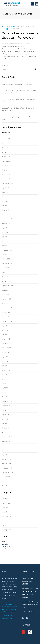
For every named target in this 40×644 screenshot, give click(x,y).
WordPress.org (6, 549)
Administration (6, 503)
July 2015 (5, 388)
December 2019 (7, 308)
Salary (4, 521)
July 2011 (5, 455)
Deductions (5, 507)
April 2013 (5, 424)
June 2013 (5, 419)
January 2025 (6, 157)
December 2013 (7, 410)
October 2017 (6, 348)
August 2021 (6, 268)
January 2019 (6, 317)
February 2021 (6, 281)
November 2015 (7, 383)
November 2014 (7, 406)
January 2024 (6, 174)
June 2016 (5, 379)
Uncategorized (20, 26)
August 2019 (6, 312)
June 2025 (5, 143)
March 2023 (5, 210)
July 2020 (5, 290)
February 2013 (6, 432)
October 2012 (6, 441)
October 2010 (6, 464)
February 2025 (6, 152)
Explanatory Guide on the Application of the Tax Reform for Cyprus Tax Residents (19, 92)
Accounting (5, 499)
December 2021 (7, 250)
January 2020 (6, 303)
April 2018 (5, 335)
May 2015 (5, 392)
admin (4, 29)
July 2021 (5, 272)
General (4, 512)
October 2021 (6, 259)
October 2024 (6, 161)
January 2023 (6, 214)
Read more (7, 66)
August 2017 (6, 352)
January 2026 (6, 139)
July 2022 (5, 228)
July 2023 (5, 192)
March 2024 (5, 170)
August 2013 (6, 415)
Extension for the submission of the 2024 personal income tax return (18, 109)
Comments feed (7, 546)
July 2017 (5, 357)
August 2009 (6, 477)
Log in (4, 542)
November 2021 (7, 254)
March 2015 (5, 397)
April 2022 (5, 237)
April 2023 (5, 206)
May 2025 (5, 148)
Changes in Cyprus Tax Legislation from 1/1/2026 (17, 84)
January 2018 (6, 339)
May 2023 (5, 201)
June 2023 (5, 197)
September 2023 (7, 183)
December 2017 (7, 343)
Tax (3, 525)
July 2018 (5, 326)
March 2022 (5, 241)
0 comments (8, 26)
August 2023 (6, 188)
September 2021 (7, 263)
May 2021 (5, 277)
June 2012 (5, 446)
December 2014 (7, 401)
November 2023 (7, 179)
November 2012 (7, 437)
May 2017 (5, 361)
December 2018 (7, 321)
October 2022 (6, 223)
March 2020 (5, 295)
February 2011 (6, 459)
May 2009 (5, 486)
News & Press (6, 516)
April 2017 (5, 366)
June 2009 (5, 481)
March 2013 (5, 428)
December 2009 (7, 468)
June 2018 (5, 330)
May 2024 (5, 166)
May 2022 (5, 232)
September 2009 (7, 472)
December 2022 (7, 219)
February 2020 (6, 299)
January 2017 (6, 370)
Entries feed (5, 544)
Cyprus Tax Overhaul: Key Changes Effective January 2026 (18, 100)
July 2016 (5, 375)
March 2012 (5, 450)
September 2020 (7, 286)
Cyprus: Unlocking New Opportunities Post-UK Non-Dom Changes (19, 118)
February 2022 (6, 246)
